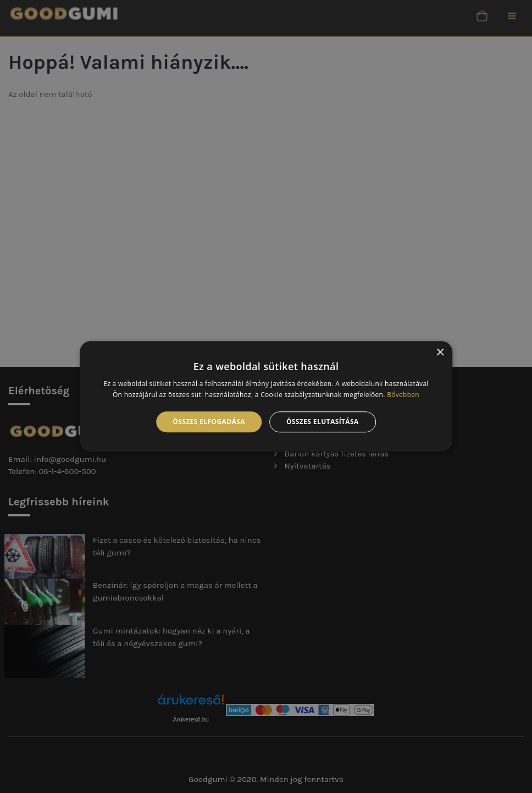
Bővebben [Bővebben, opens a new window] (403, 395)
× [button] (440, 353)
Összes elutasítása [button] (323, 422)
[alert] (266, 396)
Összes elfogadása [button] (209, 422)
